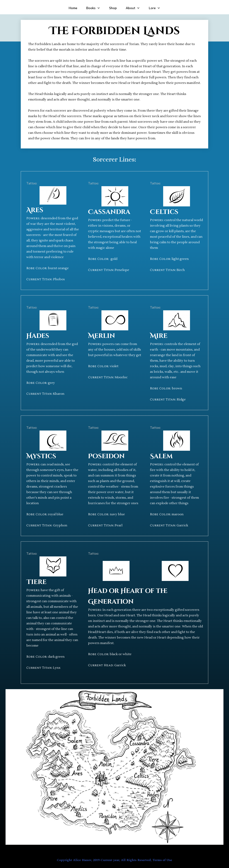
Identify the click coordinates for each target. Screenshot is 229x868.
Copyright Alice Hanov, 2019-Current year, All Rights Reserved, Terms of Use (114, 860)
